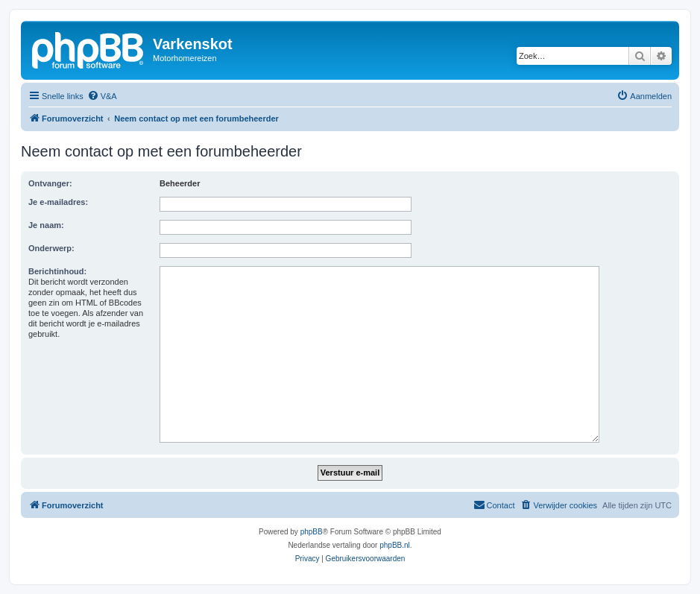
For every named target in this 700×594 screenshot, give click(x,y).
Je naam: (46, 225)
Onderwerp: (51, 248)
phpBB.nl (395, 545)
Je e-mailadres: (58, 202)
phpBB (312, 532)
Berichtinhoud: (57, 271)
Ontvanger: (50, 183)
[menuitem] (102, 96)
